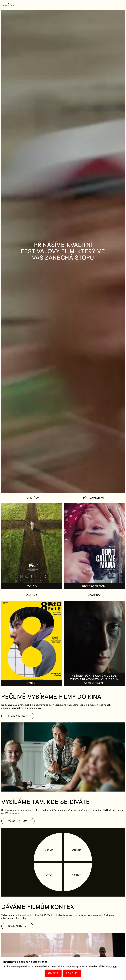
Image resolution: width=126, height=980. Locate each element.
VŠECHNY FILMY (18, 821)
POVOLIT (72, 973)
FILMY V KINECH (18, 716)
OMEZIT (53, 973)
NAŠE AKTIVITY (17, 926)
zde (115, 966)
